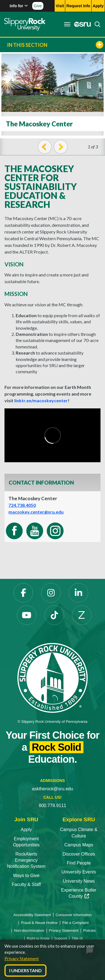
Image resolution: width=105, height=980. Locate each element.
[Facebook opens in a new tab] (23, 593)
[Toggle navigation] (67, 24)
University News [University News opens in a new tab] (79, 881)
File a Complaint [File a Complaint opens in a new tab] (76, 923)
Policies (89, 930)
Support (61, 938)
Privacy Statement (22, 959)
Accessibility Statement (32, 915)
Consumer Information (74, 915)
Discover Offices (79, 854)
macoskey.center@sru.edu (36, 512)
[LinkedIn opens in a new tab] (78, 593)
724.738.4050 (22, 505)
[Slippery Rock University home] (52, 677)
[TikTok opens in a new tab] (54, 615)
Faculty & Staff (26, 884)
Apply (26, 829)
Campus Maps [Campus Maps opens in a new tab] (79, 845)
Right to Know (38, 938)
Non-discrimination (29, 930)
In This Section (55, 45)
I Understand (25, 970)
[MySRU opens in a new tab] (81, 24)
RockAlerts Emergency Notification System (26, 860)
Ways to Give (26, 876)
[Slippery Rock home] (25, 24)
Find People (79, 863)
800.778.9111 (53, 806)
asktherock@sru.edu (53, 789)
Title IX (77, 938)
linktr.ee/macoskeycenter (41, 400)
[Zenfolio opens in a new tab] (82, 615)
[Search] (96, 24)
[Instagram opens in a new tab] (51, 593)
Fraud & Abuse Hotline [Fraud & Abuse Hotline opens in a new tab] (39, 923)
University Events (79, 872)
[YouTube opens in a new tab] (27, 615)
